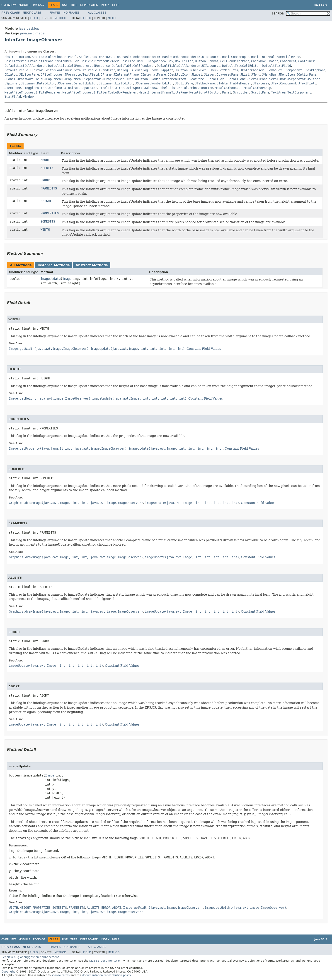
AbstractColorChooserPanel (54, 57)
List (173, 88)
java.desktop (29, 29)
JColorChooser (252, 70)
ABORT (45, 160)
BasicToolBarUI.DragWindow (143, 61)
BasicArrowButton (106, 57)
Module (24, 5)
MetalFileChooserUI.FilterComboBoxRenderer (100, 92)
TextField (13, 97)
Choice (273, 61)
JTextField (307, 83)
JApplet (167, 70)
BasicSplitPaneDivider (100, 61)
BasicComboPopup (236, 57)
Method (60, 18)
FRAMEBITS (49, 188)
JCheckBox (198, 70)
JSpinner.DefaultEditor (77, 83)
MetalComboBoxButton (196, 88)
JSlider (314, 79)
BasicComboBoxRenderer (141, 57)
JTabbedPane (205, 83)
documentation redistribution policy (106, 975)
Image (67, 279)
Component (288, 61)
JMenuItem (286, 74)
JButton (181, 70)
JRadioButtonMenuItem (168, 79)
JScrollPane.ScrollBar (267, 79)
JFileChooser (52, 74)
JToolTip (106, 88)
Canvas (213, 61)
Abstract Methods (92, 265)
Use (65, 5)
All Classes (97, 13)
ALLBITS (47, 168)
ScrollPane (260, 92)
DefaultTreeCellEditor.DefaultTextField (257, 66)
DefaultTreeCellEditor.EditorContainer (38, 70)
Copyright (8, 972)
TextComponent (299, 92)
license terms (61, 975)
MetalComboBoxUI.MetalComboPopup (243, 88)
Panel (227, 92)
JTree (120, 88)
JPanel (10, 79)
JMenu (256, 74)
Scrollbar (241, 92)
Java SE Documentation (105, 961)
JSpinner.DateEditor (38, 83)
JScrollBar (215, 79)
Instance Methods (54, 265)
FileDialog (139, 70)
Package (39, 5)
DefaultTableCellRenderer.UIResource (189, 66)
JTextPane (13, 88)
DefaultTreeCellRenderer (94, 70)
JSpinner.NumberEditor (154, 83)
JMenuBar (269, 74)
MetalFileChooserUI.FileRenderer (33, 92)
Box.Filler (184, 61)
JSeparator (296, 79)
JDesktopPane (315, 70)
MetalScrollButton (205, 92)
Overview (9, 5)
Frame (154, 70)
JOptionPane (306, 74)
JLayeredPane (228, 74)
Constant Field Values (204, 349)
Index (105, 5)
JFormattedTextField (82, 74)
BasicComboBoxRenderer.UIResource (191, 57)
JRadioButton (137, 79)
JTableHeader (240, 83)
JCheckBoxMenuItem (223, 70)
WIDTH (45, 230)
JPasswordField (30, 79)
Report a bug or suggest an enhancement (30, 957)
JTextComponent (284, 83)
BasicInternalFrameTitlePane (276, 57)
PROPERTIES (50, 213)
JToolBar (55, 88)
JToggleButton (34, 88)
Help (116, 5)
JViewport (134, 88)
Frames (55, 13)
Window (28, 97)
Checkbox (258, 61)
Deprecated (89, 5)
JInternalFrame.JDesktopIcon (165, 74)
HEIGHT (46, 201)
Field (34, 18)
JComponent (293, 70)
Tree (74, 5)
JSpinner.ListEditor (116, 83)
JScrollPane (236, 79)
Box (170, 61)
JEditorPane (29, 74)
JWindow (150, 88)
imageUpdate (51, 279)
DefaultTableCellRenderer (133, 66)
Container (306, 61)
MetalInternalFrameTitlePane (163, 92)
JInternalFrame (126, 74)
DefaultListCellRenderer (25, 66)
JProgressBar (113, 79)
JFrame (106, 74)
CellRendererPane (235, 61)
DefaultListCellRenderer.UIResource (79, 66)
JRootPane (196, 79)
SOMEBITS (48, 221)
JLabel (197, 74)
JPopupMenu (53, 79)
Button (200, 61)
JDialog (11, 74)
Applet (84, 57)
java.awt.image (32, 33)
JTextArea (261, 83)
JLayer (209, 74)
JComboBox (274, 70)
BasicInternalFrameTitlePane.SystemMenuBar (42, 61)
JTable (222, 83)
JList (245, 74)
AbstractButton (17, 57)
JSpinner (12, 83)
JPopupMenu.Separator (82, 79)
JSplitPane (184, 83)
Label (163, 88)
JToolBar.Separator (81, 88)
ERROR (45, 180)
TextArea (278, 92)
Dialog (122, 70)
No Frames (71, 13)
